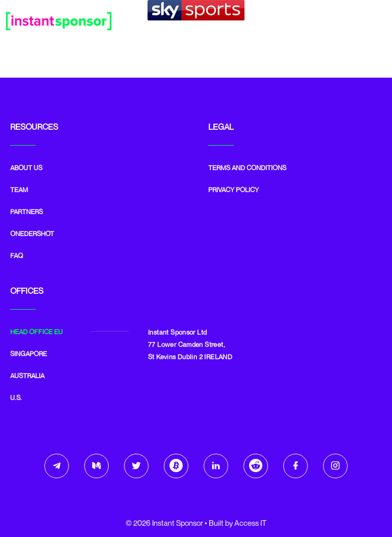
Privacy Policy (234, 190)
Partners (27, 212)
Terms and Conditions (247, 168)
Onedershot (32, 234)
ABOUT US (26, 168)
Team (19, 190)
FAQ (17, 255)
